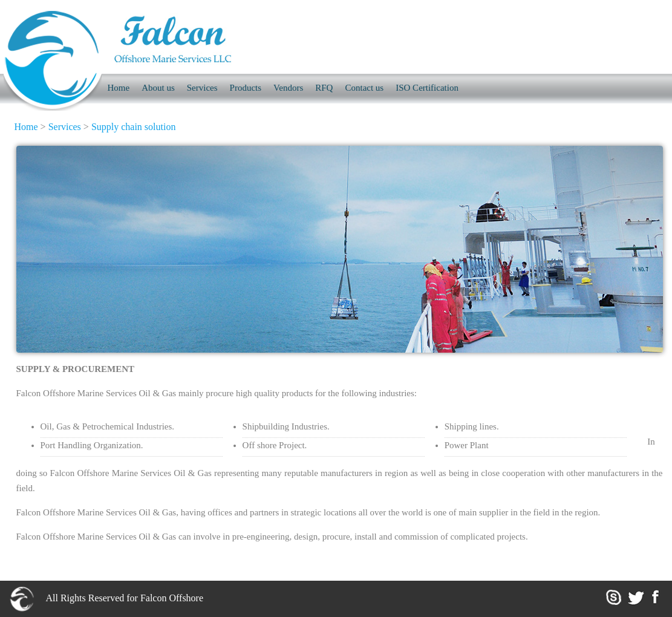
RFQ (324, 88)
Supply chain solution (134, 127)
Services (202, 88)
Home (26, 127)
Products (246, 88)
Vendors (288, 88)
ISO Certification (427, 88)
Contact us (364, 88)
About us (158, 88)
